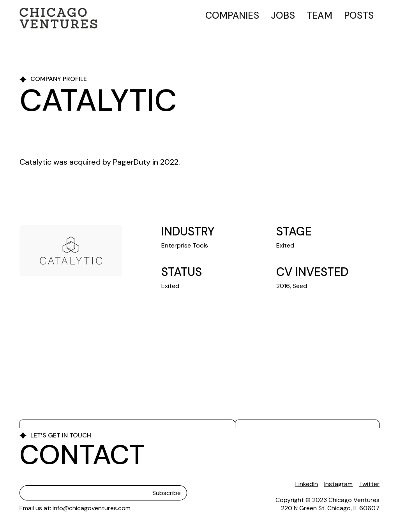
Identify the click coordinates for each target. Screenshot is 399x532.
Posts (359, 15)
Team (320, 15)
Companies (232, 15)
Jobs (283, 15)
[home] (58, 18)
